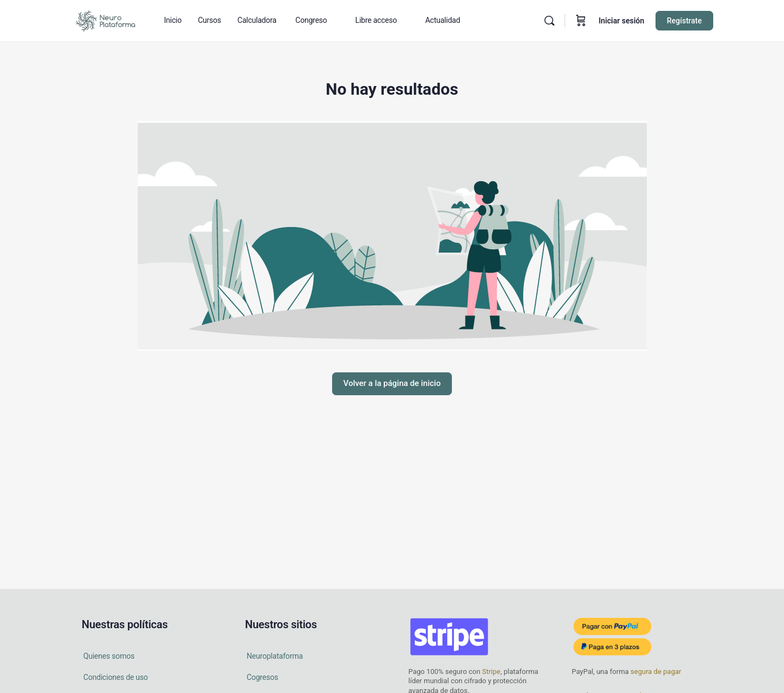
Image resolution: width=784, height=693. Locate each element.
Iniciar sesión (622, 21)
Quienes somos (109, 656)
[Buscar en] (549, 21)
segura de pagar (655, 671)
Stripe (491, 671)
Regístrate (684, 21)
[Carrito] (581, 21)
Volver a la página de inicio (392, 383)
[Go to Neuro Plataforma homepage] (105, 20)
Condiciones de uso (116, 677)
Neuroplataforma (275, 656)
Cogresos (262, 677)
